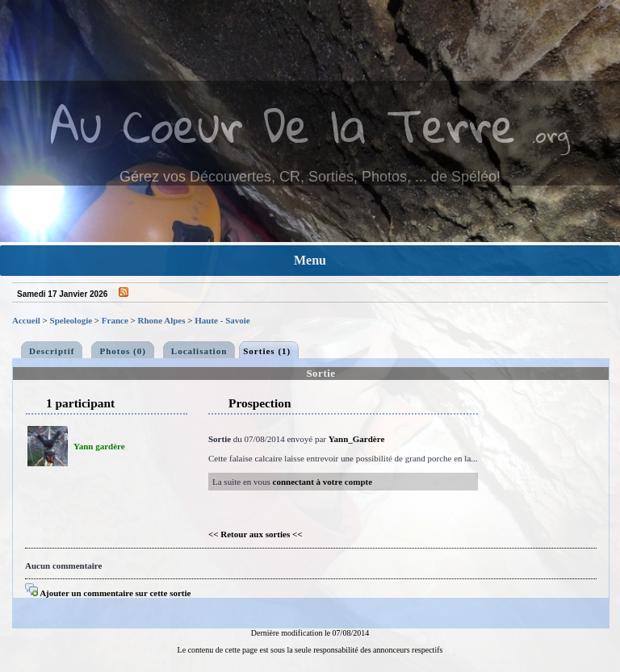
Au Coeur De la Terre (283, 125)
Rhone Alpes (162, 320)
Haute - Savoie (222, 320)
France (115, 320)
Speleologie (71, 320)
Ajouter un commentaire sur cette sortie (108, 593)
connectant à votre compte (323, 482)
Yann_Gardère (356, 439)
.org (551, 134)
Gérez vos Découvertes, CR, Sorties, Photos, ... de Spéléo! (310, 177)
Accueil (26, 320)
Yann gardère (99, 446)
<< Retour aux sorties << (256, 534)
